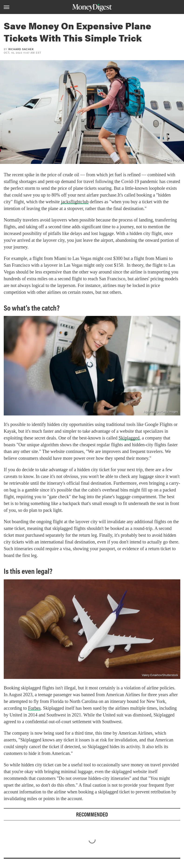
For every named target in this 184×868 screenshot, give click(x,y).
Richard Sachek (21, 49)
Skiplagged (129, 438)
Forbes (34, 708)
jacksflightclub (75, 202)
